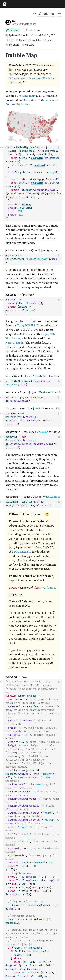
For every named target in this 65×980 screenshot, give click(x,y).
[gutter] (2, 79)
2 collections (31, 30)
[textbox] (33, 183)
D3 (14, 21)
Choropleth (34, 40)
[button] (1, 51)
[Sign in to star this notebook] (53, 14)
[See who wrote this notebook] (16, 35)
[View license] (11, 40)
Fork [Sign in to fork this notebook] (43, 14)
